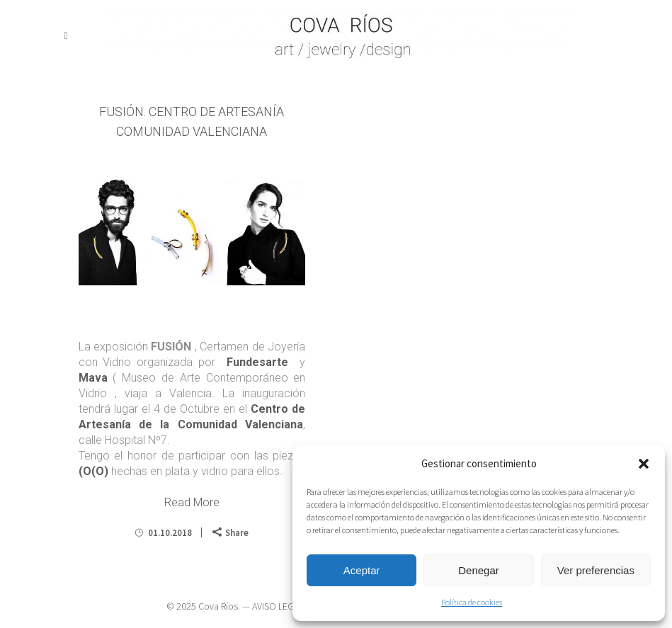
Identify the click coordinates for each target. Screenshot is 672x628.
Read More (192, 502)
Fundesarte (255, 362)
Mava (93, 378)
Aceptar (362, 570)
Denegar (479, 570)
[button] (644, 464)
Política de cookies (472, 602)
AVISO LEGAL (278, 606)
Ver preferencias (596, 570)
